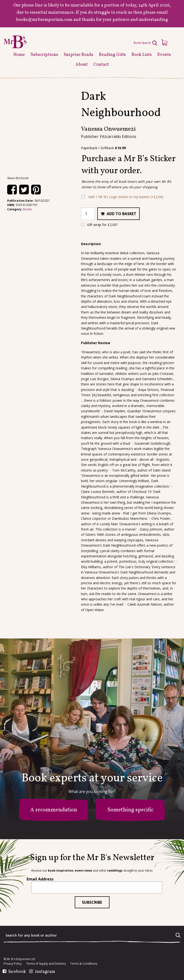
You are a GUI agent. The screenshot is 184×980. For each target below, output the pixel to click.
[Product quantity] (88, 214)
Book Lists (142, 55)
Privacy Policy (13, 964)
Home (19, 55)
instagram (45, 972)
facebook (17, 972)
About (82, 65)
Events (164, 55)
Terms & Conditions (84, 964)
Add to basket (121, 214)
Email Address (40, 879)
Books (27, 209)
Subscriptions (44, 55)
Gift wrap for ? (99, 225)
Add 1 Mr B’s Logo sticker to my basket (126, 197)
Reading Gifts (112, 55)
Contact (101, 65)
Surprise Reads (78, 55)
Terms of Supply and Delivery (46, 964)
